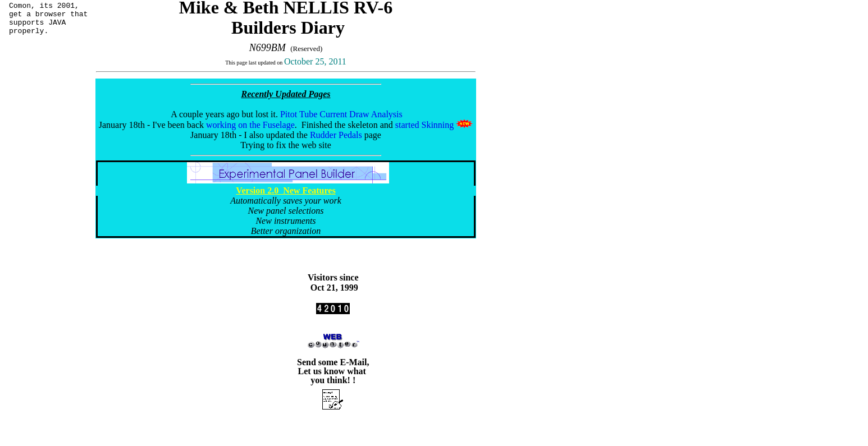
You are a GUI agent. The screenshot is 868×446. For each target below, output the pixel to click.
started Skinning (424, 125)
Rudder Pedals (336, 135)
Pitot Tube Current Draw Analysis (341, 114)
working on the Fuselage (250, 125)
